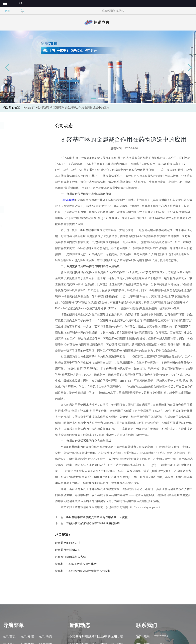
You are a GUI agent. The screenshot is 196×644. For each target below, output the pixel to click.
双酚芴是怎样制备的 (74, 550)
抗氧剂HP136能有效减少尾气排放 (82, 564)
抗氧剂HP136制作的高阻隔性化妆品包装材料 (89, 571)
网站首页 (29, 108)
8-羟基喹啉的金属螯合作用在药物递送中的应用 (80, 108)
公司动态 (43, 108)
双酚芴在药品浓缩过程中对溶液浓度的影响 (99, 523)
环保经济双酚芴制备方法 (76, 557)
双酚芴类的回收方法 (74, 543)
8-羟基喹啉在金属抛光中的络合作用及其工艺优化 (103, 517)
